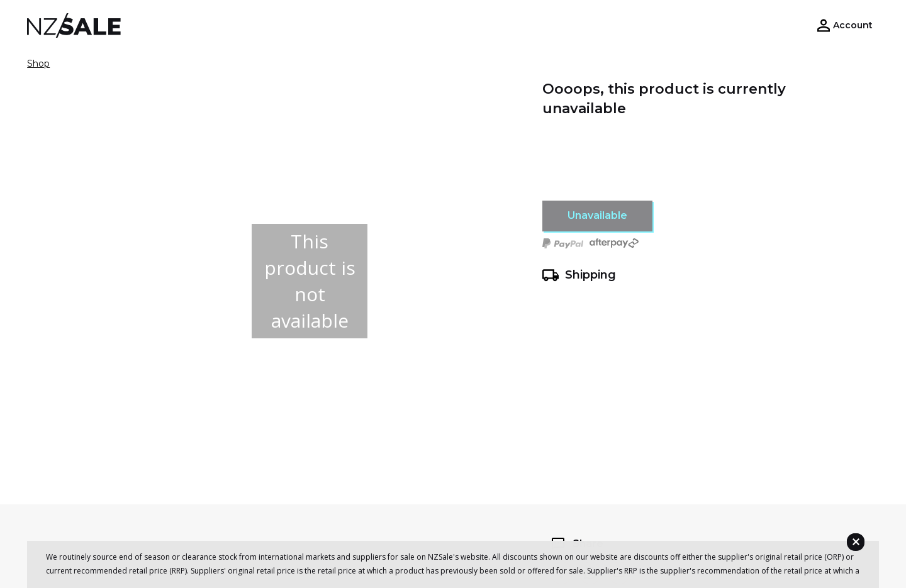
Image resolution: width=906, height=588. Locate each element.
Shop (38, 64)
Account (853, 25)
